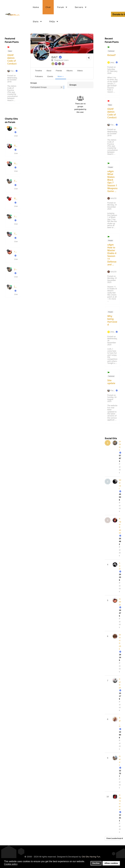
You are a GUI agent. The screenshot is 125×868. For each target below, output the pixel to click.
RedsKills (16, 198)
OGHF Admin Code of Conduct (12, 59)
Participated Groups (39, 87)
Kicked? (111, 55)
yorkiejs (16, 269)
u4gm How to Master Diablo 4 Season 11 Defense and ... (112, 255)
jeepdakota (113, 62)
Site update (111, 382)
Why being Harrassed (112, 320)
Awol (16, 163)
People (110, 167)
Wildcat (16, 128)
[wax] (16, 287)
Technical (111, 51)
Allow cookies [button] (111, 863)
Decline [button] (96, 863)
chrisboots (16, 216)
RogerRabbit (16, 146)
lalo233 (113, 198)
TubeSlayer (16, 234)
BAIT (55, 57)
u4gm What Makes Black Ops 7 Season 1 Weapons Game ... (112, 181)
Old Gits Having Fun (91, 857)
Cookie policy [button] (11, 864)
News (10, 51)
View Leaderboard (113, 838)
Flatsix (13, 71)
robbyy (16, 251)
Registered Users (60, 60)
